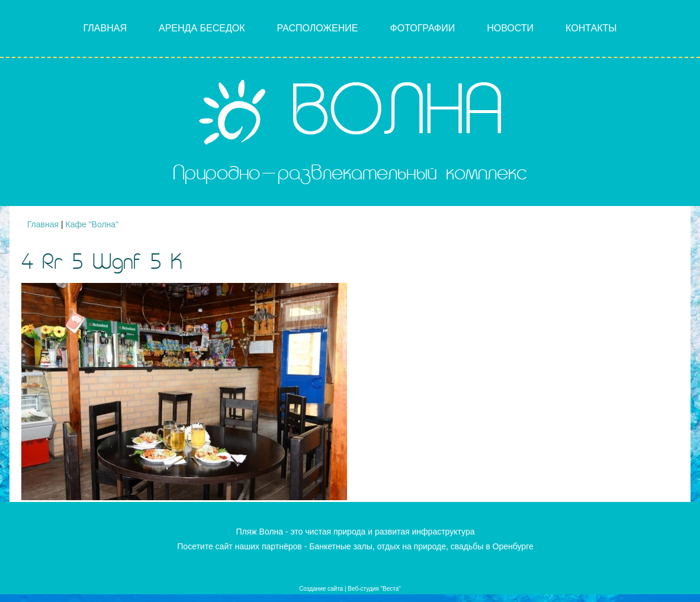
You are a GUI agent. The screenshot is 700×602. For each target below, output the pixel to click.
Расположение (318, 28)
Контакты (591, 28)
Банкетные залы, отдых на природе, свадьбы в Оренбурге (421, 546)
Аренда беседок (202, 28)
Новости (510, 28)
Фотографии (423, 28)
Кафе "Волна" (92, 224)
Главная (105, 28)
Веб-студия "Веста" (374, 589)
